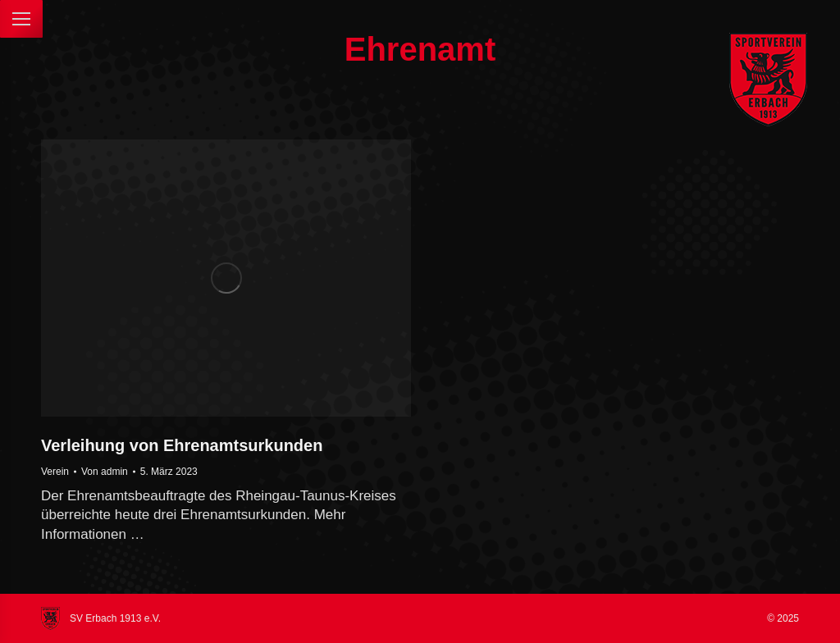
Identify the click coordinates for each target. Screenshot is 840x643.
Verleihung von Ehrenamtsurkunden (182, 445)
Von (105, 472)
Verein (55, 472)
